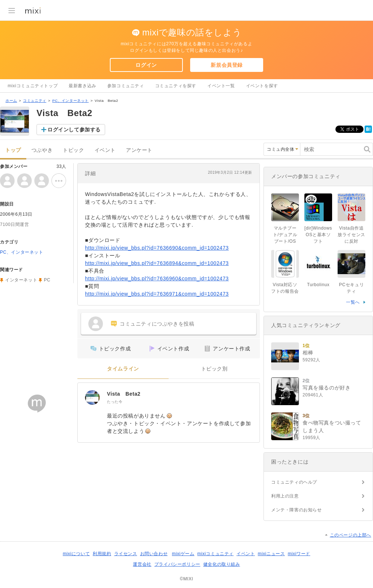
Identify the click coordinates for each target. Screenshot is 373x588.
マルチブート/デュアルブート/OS (285, 235)
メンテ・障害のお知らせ (297, 510)
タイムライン (123, 369)
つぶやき (42, 150)
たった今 (115, 402)
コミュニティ (35, 101)
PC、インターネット (70, 101)
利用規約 (102, 554)
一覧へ (353, 302)
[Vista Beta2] (92, 397)
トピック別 (214, 369)
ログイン (146, 65)
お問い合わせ (154, 554)
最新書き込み (82, 86)
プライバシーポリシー (177, 564)
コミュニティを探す (176, 86)
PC (47, 280)
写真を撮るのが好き (326, 388)
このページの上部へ (351, 535)
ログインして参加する (74, 130)
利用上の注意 (285, 496)
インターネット (21, 280)
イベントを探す (262, 86)
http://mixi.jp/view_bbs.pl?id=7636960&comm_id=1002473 (157, 278)
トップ (13, 150)
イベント (105, 150)
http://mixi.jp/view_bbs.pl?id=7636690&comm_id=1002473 (157, 248)
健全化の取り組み (222, 564)
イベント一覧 (221, 86)
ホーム (11, 101)
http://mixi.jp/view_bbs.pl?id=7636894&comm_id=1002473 (157, 263)
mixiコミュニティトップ (33, 86)
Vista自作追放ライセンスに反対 (351, 235)
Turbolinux (318, 285)
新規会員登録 (227, 65)
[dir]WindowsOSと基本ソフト (318, 235)
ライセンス (126, 554)
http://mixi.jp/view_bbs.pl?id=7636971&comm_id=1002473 (157, 294)
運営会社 (142, 564)
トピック (73, 150)
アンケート (139, 150)
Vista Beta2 (124, 394)
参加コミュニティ (126, 86)
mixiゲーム (183, 554)
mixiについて (76, 554)
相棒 (308, 353)
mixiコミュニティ (216, 554)
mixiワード (299, 554)
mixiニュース (271, 554)
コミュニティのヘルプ (294, 482)
